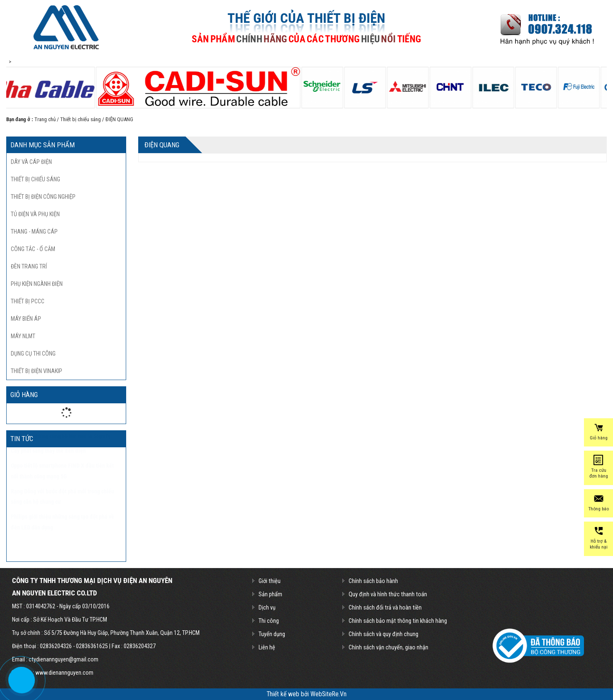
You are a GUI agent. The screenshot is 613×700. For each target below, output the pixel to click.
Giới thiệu (270, 581)
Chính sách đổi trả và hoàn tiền (385, 607)
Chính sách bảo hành (373, 581)
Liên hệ (267, 647)
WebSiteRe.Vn (328, 694)
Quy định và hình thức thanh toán (388, 594)
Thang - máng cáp (34, 232)
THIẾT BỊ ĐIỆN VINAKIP (37, 371)
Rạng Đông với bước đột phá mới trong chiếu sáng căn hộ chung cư (62, 517)
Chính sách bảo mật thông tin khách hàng (398, 621)
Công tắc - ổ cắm (33, 249)
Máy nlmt (23, 336)
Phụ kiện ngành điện (37, 284)
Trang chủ (45, 119)
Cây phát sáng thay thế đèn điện (48, 471)
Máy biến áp (26, 319)
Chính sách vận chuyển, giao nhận (388, 647)
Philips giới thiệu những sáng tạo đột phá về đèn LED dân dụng (62, 542)
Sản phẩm (270, 594)
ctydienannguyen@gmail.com (63, 659)
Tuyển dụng (272, 634)
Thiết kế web (284, 694)
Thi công (269, 621)
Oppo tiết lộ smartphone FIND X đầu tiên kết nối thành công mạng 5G (62, 491)
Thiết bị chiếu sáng (81, 119)
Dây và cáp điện (31, 162)
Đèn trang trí (29, 266)
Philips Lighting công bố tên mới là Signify (61, 456)
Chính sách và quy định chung (383, 634)
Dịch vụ (267, 607)
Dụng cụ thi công (33, 354)
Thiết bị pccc (28, 301)
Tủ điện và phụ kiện (35, 214)
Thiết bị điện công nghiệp (43, 197)
